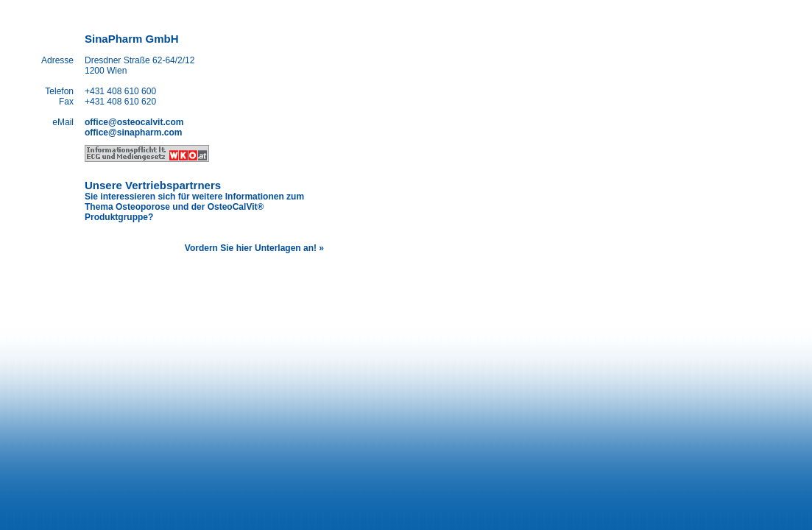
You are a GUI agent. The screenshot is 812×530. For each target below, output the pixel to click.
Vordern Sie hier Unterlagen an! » (254, 248)
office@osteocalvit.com (134, 122)
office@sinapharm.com (133, 132)
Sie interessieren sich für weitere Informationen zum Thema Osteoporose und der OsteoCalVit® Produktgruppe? (194, 207)
